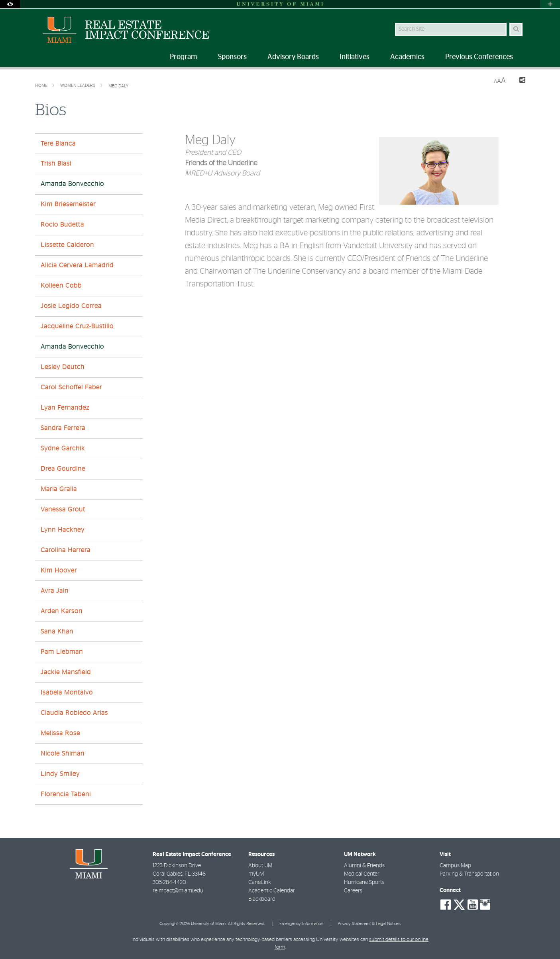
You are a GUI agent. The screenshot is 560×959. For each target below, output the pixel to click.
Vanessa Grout (63, 509)
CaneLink (260, 882)
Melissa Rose (60, 733)
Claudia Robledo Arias (74, 713)
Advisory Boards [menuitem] (293, 57)
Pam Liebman (62, 652)
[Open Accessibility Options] (10, 4)
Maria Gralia (59, 489)
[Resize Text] (500, 81)
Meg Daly (118, 86)
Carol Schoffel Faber (71, 387)
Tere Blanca (58, 144)
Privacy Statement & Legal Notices (369, 924)
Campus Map (455, 866)
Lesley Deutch (63, 367)
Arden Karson (62, 611)
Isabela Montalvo (67, 693)
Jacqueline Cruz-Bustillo (77, 326)
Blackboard (262, 899)
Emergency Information (301, 924)
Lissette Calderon (67, 245)
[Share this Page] (519, 81)
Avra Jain (55, 591)
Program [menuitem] (184, 57)
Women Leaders (78, 86)
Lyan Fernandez (65, 408)
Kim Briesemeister (68, 204)
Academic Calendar (272, 891)
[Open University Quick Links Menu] (550, 4)
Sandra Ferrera (63, 428)
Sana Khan (57, 631)
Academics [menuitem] (407, 57)
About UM (260, 866)
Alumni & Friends (364, 866)
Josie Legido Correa (71, 306)
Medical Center (362, 874)
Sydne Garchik (63, 448)
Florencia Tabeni (66, 794)
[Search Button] (516, 29)
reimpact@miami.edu (178, 891)
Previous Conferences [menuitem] (479, 57)
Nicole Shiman (63, 754)
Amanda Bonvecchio (72, 184)
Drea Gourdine (63, 469)
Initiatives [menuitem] (355, 57)
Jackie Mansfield (66, 672)
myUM (256, 874)
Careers (353, 891)
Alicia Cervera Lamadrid (77, 265)
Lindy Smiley (60, 774)
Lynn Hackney (63, 530)
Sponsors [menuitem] (232, 57)
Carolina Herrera (66, 550)
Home (42, 86)
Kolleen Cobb (61, 286)
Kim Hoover (59, 570)
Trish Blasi (56, 164)
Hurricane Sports (364, 882)
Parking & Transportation (469, 874)
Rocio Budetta (62, 225)
